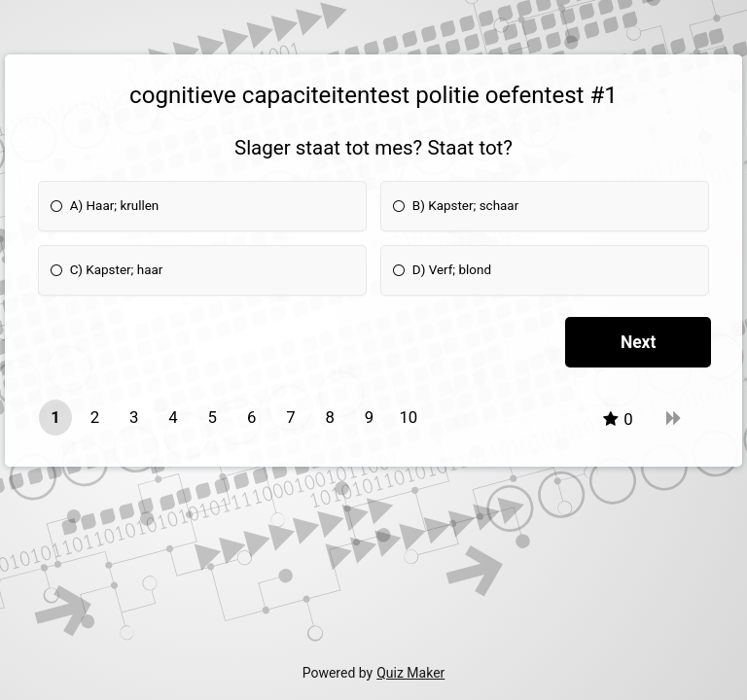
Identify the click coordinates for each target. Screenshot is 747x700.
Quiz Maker (410, 673)
